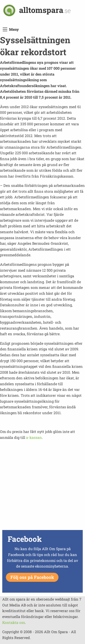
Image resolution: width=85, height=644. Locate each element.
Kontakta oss (14, 622)
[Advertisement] (42, 486)
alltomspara (45, 10)
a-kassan (34, 437)
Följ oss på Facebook (32, 577)
